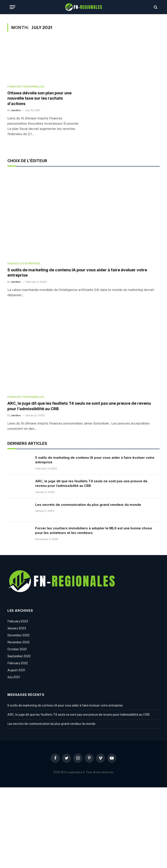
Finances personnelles (26, 87)
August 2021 (16, 670)
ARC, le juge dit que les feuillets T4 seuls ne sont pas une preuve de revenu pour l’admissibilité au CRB (79, 406)
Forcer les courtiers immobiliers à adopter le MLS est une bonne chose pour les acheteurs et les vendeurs (94, 530)
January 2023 (17, 628)
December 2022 (18, 635)
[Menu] (12, 7)
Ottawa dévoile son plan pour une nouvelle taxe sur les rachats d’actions (39, 98)
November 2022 (18, 642)
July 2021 (14, 677)
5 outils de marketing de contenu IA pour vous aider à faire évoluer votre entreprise (77, 273)
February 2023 (18, 621)
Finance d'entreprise (24, 263)
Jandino (16, 110)
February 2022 (18, 663)
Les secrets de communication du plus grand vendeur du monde (88, 505)
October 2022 (17, 649)
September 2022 (19, 656)
